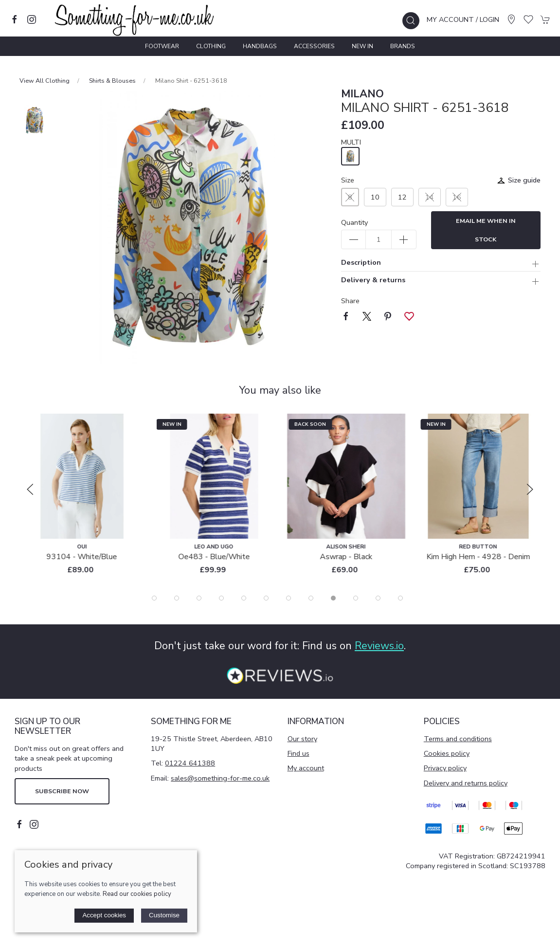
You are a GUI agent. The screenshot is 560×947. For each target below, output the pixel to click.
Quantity (354, 222)
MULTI (351, 142)
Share (350, 301)
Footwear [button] (162, 46)
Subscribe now (62, 791)
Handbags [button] (260, 46)
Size (348, 180)
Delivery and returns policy (466, 783)
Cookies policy (447, 753)
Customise (164, 915)
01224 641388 (190, 763)
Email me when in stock (486, 230)
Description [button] (361, 263)
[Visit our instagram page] (32, 19)
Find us (298, 753)
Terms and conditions (458, 739)
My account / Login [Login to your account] (463, 19)
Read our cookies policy (137, 894)
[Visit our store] (511, 19)
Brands (403, 46)
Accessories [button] (314, 46)
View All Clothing (45, 81)
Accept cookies (104, 915)
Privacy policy (445, 768)
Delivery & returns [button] (373, 281)
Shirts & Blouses (112, 81)
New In (362, 46)
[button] (411, 21)
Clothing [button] (211, 46)
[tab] (154, 598)
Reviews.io (379, 646)
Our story (302, 739)
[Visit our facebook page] (15, 19)
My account (306, 768)
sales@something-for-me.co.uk (220, 778)
